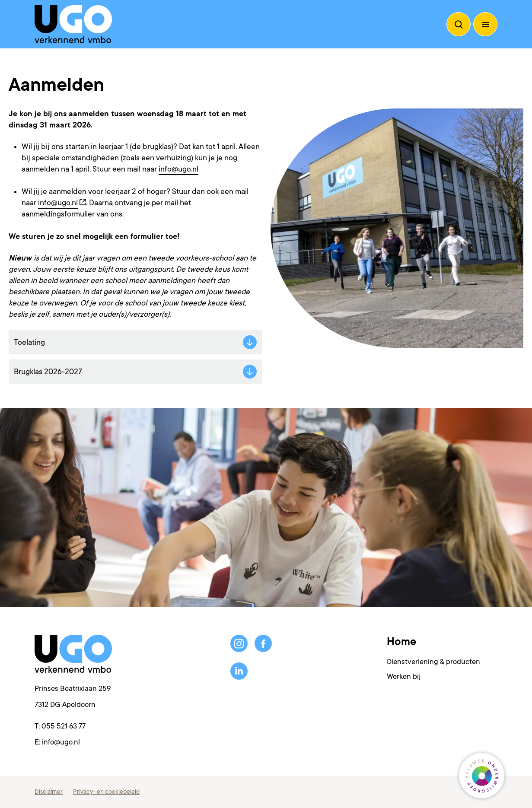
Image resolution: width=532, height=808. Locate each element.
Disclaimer (49, 792)
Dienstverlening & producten (433, 662)
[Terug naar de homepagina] (73, 24)
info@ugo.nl (178, 169)
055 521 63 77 (64, 726)
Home (401, 642)
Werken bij (404, 676)
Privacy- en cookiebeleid (106, 792)
